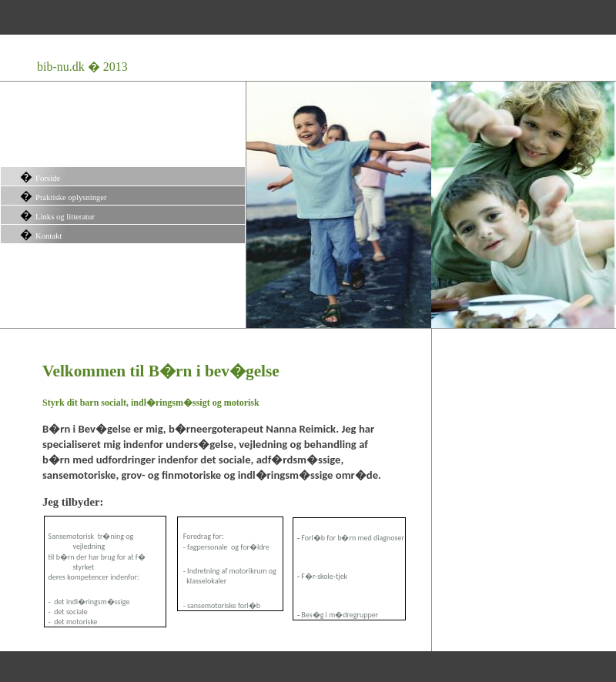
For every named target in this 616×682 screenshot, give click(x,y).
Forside (48, 178)
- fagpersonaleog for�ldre (224, 547)
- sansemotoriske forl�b (221, 605)
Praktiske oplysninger (71, 197)
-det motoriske (71, 622)
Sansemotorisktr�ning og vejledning (91, 541)
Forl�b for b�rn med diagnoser (353, 538)
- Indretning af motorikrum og (229, 571)
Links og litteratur (65, 217)
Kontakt (49, 236)
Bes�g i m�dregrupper (340, 615)
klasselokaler (202, 581)
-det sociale (66, 612)
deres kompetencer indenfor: (92, 577)
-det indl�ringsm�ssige (87, 602)
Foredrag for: (204, 536)
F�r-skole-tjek (324, 576)
